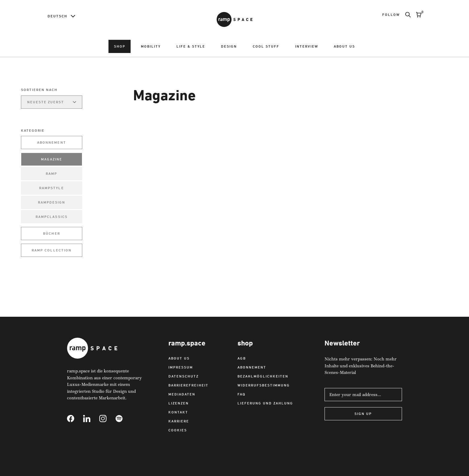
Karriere (179, 421)
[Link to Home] (234, 19)
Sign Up (363, 414)
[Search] (405, 15)
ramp (51, 173)
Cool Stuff (266, 46)
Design (229, 46)
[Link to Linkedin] (91, 419)
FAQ (242, 394)
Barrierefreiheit (188, 385)
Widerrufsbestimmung (264, 385)
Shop (120, 46)
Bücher (51, 233)
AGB (242, 358)
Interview (307, 46)
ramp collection (51, 250)
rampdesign (52, 202)
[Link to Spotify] (124, 419)
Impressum (181, 367)
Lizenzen (179, 403)
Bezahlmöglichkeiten (263, 376)
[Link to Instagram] (107, 419)
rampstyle (51, 188)
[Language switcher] (61, 16)
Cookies (178, 430)
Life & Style (191, 46)
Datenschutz (184, 376)
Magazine (52, 159)
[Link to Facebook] (75, 419)
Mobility (151, 46)
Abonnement (51, 142)
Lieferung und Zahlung (265, 403)
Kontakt (178, 412)
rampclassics (51, 217)
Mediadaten (182, 394)
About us (344, 46)
